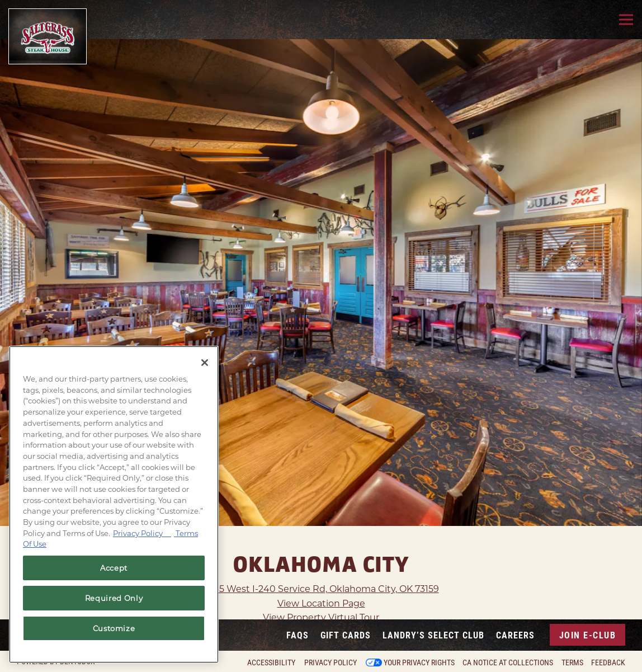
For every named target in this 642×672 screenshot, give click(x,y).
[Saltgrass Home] (48, 36)
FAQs (298, 635)
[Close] (205, 363)
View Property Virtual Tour (321, 594)
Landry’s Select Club (433, 635)
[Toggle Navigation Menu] (626, 20)
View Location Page (321, 579)
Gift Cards (346, 635)
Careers (515, 635)
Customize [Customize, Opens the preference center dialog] (114, 628)
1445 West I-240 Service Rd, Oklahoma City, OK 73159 (321, 565)
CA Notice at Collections (508, 662)
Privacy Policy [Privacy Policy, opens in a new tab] (142, 533)
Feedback (608, 662)
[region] (114, 504)
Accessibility (271, 662)
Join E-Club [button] (588, 635)
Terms (572, 662)
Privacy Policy (331, 662)
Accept (114, 568)
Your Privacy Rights (419, 662)
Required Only (114, 598)
